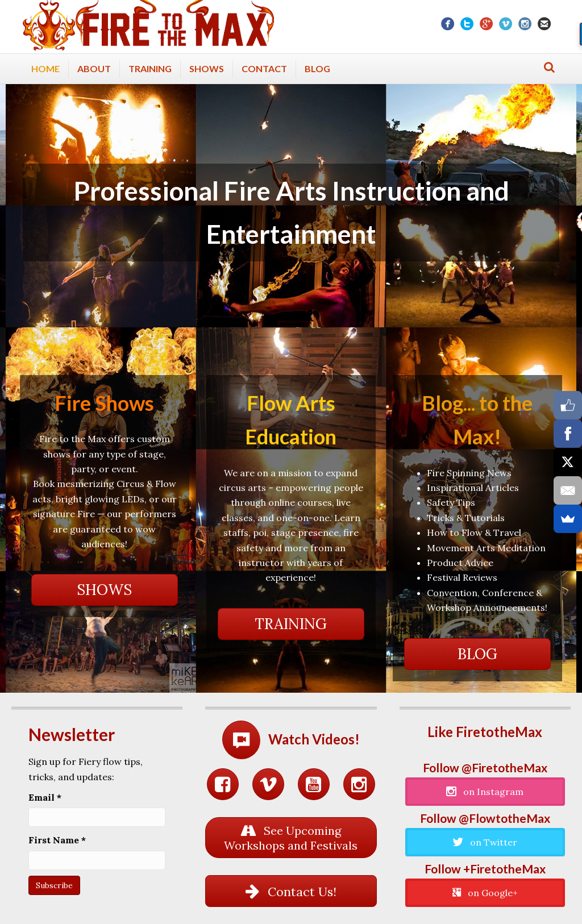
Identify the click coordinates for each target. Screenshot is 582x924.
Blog (317, 68)
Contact (264, 68)
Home (45, 68)
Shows (207, 68)
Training (150, 68)
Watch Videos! (314, 739)
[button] (105, 590)
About (94, 68)
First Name (57, 840)
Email (45, 797)
